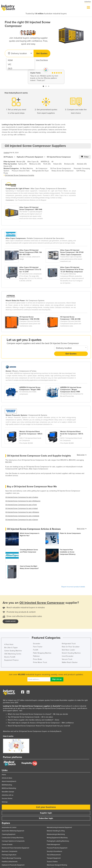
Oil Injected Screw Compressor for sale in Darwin (22, 520)
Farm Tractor (38, 647)
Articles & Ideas (7, 778)
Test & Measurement (54, 855)
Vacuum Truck (67, 659)
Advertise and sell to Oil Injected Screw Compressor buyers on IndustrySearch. (32, 731)
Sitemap (5, 802)
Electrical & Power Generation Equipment (15, 848)
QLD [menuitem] (10, 68)
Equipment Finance (11, 660)
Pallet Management (53, 845)
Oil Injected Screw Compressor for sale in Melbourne (23, 501)
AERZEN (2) (45, 162)
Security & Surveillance (54, 851)
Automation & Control (9, 827)
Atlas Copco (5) (33, 162)
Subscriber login (46, 818)
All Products (8, 157)
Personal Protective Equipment (57, 848)
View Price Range (42, 60)
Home (4, 775)
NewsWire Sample (8, 792)
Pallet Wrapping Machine (42, 653)
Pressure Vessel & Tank (21, 171)
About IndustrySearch (9, 781)
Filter (85, 157)
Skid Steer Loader (68, 650)
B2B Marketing (7, 785)
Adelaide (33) (82, 164)
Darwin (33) (8, 166)
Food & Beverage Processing (11, 858)
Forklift (36, 650)
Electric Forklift (10, 657)
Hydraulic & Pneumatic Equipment (30, 157)
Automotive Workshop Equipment (13, 831)
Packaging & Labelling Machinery (58, 841)
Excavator (37, 644)
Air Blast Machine (27, 168)
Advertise (88, 2)
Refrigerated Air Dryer (41, 171)
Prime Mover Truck (40, 662)
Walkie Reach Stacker (70, 662)
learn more (10, 621)
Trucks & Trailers (52, 862)
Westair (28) (21, 162)
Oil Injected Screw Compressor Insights (20, 175)
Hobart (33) (57, 164)
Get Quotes (42, 53)
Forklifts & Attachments (10, 862)
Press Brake (38, 659)
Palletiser (36, 656)
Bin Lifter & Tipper (11, 648)
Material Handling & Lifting (56, 831)
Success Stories (7, 798)
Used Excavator (68, 656)
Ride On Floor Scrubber (71, 647)
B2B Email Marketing (9, 788)
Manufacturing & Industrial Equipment (59, 827)
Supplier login (46, 813)
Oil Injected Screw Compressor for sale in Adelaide (22, 516)
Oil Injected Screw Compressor (59, 157)
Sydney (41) (22, 164)
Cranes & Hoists (7, 845)
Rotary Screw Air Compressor (63, 171)
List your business (46, 807)
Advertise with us (8, 795)
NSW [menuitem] (10, 60)
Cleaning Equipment (9, 834)
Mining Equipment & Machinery (57, 838)
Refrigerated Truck (69, 644)
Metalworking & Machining (56, 834)
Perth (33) (47, 164)
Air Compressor (42, 168)
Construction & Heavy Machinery (13, 838)
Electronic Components (10, 851)
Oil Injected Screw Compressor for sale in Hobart (22, 508)
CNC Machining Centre (13, 654)
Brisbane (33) (69, 164)
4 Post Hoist (9, 644)
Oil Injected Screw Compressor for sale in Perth (21, 505)
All (52, 162)
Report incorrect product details (73, 587)
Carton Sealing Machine (13, 651)
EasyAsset (49, 726)
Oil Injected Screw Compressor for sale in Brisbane (22, 512)
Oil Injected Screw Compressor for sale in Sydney (22, 497)
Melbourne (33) (35, 164)
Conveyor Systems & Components (13, 841)
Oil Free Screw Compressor (61, 168)
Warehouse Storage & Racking (57, 865)
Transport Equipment (54, 858)
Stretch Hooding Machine (71, 653)
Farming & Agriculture (9, 855)
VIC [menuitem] (10, 64)
